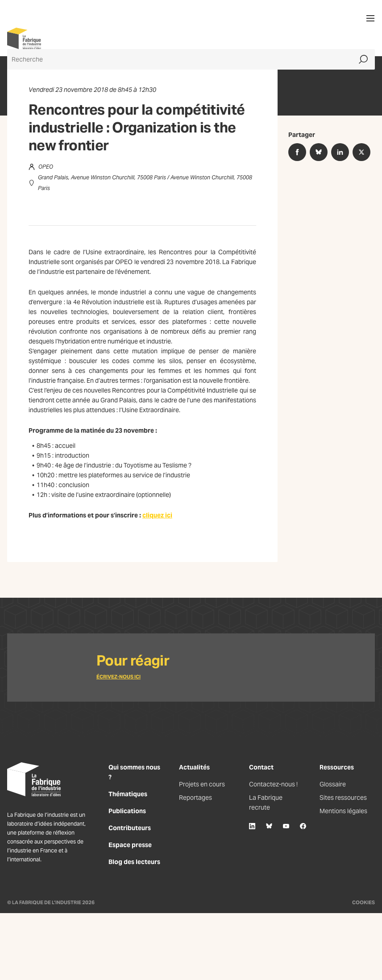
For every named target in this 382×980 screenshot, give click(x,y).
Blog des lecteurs (134, 862)
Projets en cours (202, 784)
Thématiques (128, 794)
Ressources (337, 767)
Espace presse (130, 845)
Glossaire (333, 784)
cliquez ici (157, 515)
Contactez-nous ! (273, 784)
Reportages (195, 798)
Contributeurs (130, 828)
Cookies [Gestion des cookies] (363, 902)
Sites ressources (343, 798)
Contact (261, 767)
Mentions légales (343, 811)
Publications (127, 811)
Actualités (194, 767)
